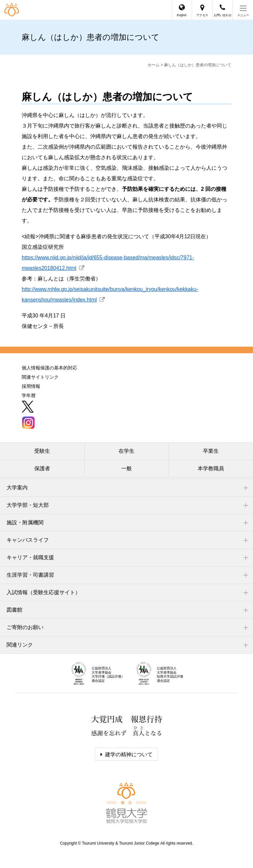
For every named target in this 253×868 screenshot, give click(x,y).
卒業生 (211, 451)
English (182, 15)
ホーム (154, 65)
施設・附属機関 (25, 522)
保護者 (42, 468)
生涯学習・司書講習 (30, 575)
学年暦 (29, 395)
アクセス (202, 15)
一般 (126, 468)
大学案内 (17, 488)
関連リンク (20, 645)
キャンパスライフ (28, 540)
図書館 (14, 610)
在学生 (126, 451)
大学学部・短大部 (28, 505)
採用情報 (31, 386)
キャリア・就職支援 (30, 557)
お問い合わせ (223, 15)
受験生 (42, 451)
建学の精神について (129, 754)
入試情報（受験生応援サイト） (43, 592)
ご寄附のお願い (25, 627)
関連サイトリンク (40, 377)
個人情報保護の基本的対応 (49, 368)
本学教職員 (211, 468)
